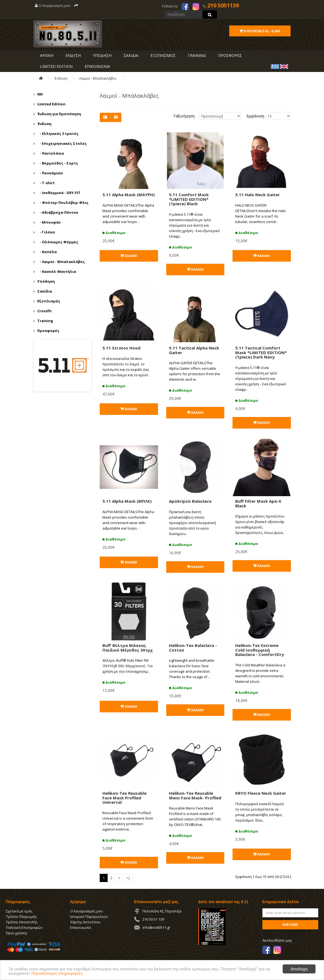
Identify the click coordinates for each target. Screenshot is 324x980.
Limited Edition (51, 104)
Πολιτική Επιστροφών (24, 927)
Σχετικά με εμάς (19, 911)
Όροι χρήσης (17, 933)
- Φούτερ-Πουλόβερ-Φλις (63, 203)
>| (128, 878)
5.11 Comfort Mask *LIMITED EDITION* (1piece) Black (189, 199)
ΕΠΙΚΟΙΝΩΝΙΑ (97, 66)
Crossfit (45, 311)
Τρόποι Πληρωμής (21, 917)
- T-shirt (46, 183)
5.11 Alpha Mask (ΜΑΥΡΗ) (129, 195)
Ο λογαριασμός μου (87, 911)
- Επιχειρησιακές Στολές (62, 143)
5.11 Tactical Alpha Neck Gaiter (194, 350)
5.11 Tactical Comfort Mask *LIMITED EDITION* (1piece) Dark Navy (261, 352)
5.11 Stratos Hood (121, 348)
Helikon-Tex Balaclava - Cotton (193, 648)
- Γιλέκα (46, 232)
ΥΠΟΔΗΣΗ (102, 55)
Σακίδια (45, 291)
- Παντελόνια (51, 153)
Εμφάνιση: (252, 116)
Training (196, 55)
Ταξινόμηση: (184, 116)
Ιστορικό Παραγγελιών (89, 917)
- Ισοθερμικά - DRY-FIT (59, 193)
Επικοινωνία (81, 927)
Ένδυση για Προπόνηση (59, 114)
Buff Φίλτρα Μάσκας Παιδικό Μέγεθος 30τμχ (128, 648)
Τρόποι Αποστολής (22, 922)
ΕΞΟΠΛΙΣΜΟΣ (162, 55)
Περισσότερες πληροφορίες (58, 974)
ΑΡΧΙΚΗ (46, 55)
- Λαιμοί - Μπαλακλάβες (61, 262)
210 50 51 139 (153, 919)
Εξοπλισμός (49, 301)
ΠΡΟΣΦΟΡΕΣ (229, 55)
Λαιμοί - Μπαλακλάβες (98, 78)
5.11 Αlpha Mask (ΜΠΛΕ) (127, 501)
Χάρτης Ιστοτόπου (85, 922)
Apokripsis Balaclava (190, 501)
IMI (40, 94)
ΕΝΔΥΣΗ (73, 55)
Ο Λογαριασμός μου (53, 6)
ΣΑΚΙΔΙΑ (130, 55)
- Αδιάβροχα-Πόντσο (58, 212)
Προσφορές (48, 331)
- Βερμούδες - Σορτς (58, 163)
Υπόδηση (46, 281)
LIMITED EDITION (56, 66)
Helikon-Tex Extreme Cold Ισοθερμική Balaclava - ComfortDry (260, 650)
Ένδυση (61, 78)
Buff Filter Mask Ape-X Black (258, 503)
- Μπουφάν (49, 222)
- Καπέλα (47, 252)
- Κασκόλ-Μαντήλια (57, 271)
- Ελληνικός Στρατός (58, 134)
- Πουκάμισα (50, 173)
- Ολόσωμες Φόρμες (58, 242)
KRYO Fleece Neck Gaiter (261, 793)
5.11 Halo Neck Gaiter (258, 195)
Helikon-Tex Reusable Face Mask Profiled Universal (124, 798)
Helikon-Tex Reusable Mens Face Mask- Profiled (195, 795)
